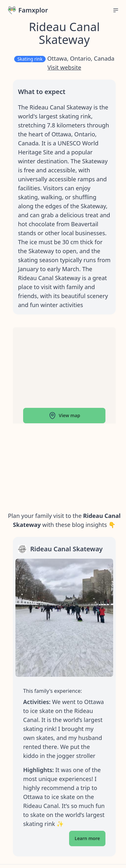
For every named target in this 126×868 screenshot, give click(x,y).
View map (64, 416)
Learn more (87, 838)
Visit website (64, 67)
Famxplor (28, 10)
